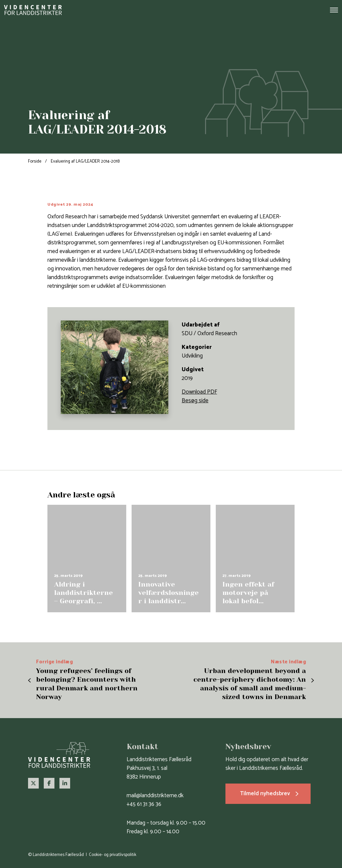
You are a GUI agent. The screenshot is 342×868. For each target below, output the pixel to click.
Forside (35, 161)
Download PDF (199, 392)
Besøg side (195, 401)
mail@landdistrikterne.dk (155, 796)
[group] (87, 558)
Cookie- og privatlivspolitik (113, 855)
